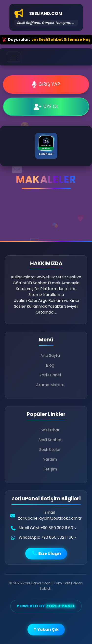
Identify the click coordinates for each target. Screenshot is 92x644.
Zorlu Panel (50, 375)
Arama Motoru (50, 385)
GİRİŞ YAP (46, 84)
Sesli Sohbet (50, 440)
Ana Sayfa (50, 355)
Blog (50, 365)
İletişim (50, 469)
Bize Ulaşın (46, 553)
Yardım (50, 459)
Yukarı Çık (46, 629)
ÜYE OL (46, 106)
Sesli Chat (50, 430)
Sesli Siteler (50, 450)
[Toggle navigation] (13, 57)
